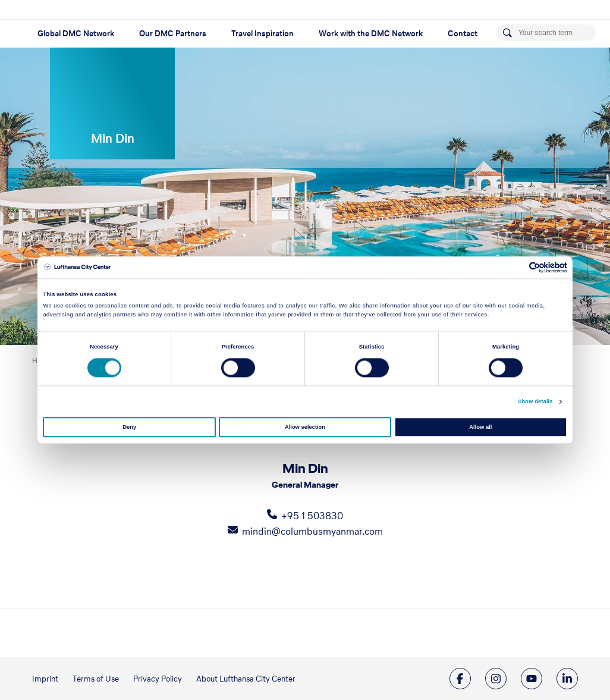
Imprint (45, 679)
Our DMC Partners (173, 34)
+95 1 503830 (312, 516)
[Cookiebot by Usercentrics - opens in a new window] (515, 267)
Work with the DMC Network (371, 34)
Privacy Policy (158, 679)
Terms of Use (96, 679)
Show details (535, 402)
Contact (463, 34)
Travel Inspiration (262, 34)
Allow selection (305, 427)
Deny (129, 427)
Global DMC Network (76, 34)
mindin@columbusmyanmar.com (312, 531)
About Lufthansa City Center (246, 679)
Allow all (480, 427)
